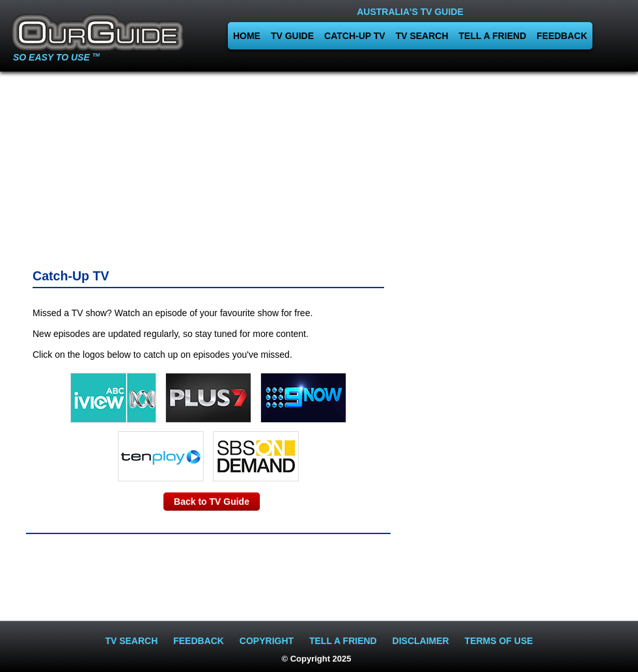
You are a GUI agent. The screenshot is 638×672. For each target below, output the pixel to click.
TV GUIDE (292, 36)
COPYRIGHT (267, 641)
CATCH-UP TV (355, 36)
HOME (247, 36)
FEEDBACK (562, 36)
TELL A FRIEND (493, 36)
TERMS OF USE (499, 641)
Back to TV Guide (212, 502)
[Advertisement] (105, 166)
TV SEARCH (422, 36)
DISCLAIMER (421, 641)
